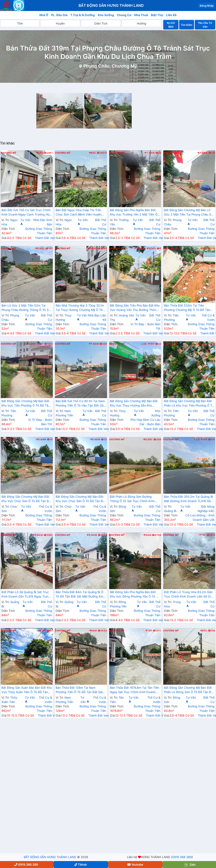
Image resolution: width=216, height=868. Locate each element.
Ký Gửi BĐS (171, 25)
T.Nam (149, 153)
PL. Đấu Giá (59, 15)
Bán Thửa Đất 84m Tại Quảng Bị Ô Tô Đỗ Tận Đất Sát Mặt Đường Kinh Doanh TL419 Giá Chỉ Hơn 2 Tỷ (80, 595)
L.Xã (144, 344)
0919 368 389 (182, 857)
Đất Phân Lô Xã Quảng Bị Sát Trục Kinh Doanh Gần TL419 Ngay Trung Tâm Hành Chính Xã (26, 595)
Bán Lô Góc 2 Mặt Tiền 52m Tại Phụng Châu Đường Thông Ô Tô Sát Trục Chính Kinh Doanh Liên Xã (26, 308)
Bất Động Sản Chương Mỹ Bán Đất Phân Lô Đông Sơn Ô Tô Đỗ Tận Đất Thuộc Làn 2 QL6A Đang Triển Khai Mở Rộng (189, 690)
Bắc (39, 153)
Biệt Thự (157, 15)
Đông (151, 248)
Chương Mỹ (9, 153)
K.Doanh (140, 248)
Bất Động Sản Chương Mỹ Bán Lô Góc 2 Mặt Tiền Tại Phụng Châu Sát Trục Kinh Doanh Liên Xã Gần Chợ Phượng (189, 213)
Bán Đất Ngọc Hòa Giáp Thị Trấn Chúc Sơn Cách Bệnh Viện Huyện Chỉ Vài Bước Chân (79, 213)
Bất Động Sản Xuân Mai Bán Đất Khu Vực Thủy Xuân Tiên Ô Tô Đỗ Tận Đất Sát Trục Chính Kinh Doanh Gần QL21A (27, 690)
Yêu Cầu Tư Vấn (205, 25)
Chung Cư (124, 15)
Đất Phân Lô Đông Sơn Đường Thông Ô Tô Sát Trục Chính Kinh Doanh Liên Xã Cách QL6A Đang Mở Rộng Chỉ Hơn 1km (135, 499)
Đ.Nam (41, 439)
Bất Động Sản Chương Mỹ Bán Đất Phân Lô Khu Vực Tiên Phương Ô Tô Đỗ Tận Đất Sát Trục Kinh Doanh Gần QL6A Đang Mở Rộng (189, 404)
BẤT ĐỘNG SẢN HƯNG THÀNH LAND (50, 857)
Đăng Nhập (207, 6)
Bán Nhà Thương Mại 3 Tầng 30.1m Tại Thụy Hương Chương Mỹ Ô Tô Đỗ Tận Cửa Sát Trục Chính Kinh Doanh (80, 308)
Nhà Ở (44, 15)
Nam (202, 344)
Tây (40, 344)
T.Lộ (197, 439)
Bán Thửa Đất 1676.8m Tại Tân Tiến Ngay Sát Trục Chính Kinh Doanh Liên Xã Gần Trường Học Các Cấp (134, 690)
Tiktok (81, 865)
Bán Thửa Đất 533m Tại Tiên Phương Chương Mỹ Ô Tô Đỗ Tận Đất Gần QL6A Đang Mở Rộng (187, 308)
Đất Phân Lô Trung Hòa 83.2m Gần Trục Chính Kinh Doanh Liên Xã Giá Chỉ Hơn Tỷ (188, 595)
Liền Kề (171, 15)
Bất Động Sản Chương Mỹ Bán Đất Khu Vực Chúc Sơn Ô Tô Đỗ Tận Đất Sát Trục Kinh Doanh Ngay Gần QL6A (27, 499)
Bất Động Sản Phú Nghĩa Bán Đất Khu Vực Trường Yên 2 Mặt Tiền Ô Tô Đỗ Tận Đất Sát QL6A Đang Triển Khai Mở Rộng (135, 213)
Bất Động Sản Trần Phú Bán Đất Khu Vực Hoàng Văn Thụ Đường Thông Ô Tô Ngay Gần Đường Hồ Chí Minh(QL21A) (135, 308)
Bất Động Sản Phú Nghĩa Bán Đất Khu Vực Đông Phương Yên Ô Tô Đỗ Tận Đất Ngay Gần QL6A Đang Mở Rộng (135, 595)
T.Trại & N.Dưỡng (83, 15)
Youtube (135, 865)
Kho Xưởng (106, 15)
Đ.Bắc (40, 248)
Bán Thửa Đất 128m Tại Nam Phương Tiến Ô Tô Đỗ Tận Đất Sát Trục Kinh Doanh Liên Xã (79, 690)
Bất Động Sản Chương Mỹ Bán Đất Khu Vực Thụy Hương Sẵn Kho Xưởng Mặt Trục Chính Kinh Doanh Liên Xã (134, 404)
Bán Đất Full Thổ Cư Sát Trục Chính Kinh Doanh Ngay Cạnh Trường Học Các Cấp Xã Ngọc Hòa (26, 213)
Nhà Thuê (141, 15)
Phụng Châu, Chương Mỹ (110, 66)
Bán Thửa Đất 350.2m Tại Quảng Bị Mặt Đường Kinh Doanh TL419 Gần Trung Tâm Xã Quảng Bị (189, 499)
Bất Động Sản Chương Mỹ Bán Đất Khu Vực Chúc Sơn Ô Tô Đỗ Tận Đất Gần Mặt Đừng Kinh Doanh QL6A (81, 499)
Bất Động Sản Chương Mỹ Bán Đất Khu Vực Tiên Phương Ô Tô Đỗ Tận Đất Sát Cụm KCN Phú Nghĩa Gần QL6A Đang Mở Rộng (26, 404)
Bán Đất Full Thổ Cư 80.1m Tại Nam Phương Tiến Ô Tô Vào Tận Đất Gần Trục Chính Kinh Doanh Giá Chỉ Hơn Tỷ (81, 404)
